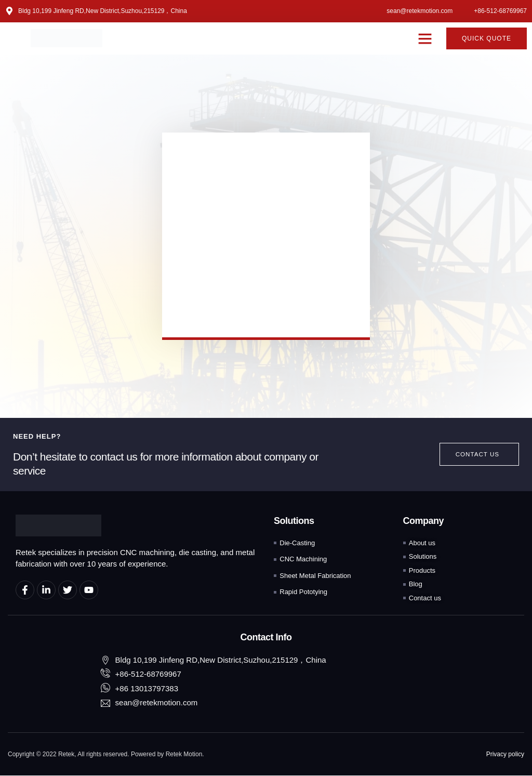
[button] (425, 38)
